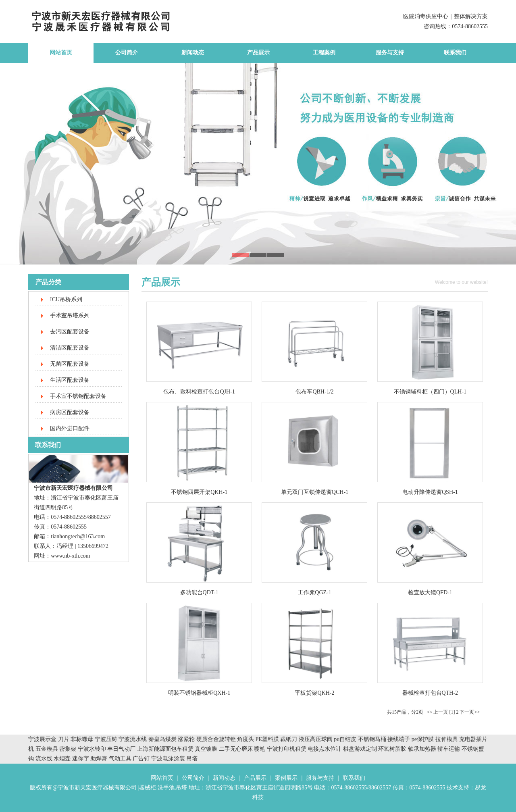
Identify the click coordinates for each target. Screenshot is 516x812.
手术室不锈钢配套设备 (78, 396)
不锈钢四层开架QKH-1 (199, 492)
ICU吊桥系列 (66, 299)
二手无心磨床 (236, 749)
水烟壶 (62, 759)
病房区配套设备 (70, 412)
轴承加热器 (422, 749)
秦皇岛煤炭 (162, 739)
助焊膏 (99, 759)
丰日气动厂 (122, 749)
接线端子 (399, 739)
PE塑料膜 (267, 739)
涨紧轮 (186, 739)
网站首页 (61, 53)
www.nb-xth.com (70, 556)
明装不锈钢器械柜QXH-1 (199, 693)
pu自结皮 (345, 739)
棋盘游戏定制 (360, 749)
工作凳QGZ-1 (314, 592)
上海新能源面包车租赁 (166, 749)
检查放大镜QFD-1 (430, 592)
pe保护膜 (423, 739)
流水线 (44, 759)
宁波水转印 (93, 749)
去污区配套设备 (70, 332)
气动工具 (120, 759)
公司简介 (127, 53)
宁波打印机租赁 (287, 749)
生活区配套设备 (70, 380)
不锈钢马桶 (373, 739)
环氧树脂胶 (392, 749)
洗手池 (166, 788)
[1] (452, 712)
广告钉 (141, 759)
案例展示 (286, 778)
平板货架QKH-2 (314, 693)
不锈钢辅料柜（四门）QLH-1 (430, 392)
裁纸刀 (289, 739)
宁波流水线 (133, 739)
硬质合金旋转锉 (216, 739)
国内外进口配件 (70, 428)
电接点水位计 (325, 749)
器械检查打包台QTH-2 (430, 693)
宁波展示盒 (42, 739)
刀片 (64, 739)
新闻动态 (193, 53)
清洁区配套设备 (70, 348)
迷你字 (81, 759)
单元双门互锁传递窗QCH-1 (315, 492)
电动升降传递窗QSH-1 (430, 492)
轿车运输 (449, 749)
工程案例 (324, 53)
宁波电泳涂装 (168, 759)
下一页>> (470, 712)
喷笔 (260, 749)
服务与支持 (390, 53)
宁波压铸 (106, 739)
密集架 (69, 749)
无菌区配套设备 (70, 364)
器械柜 (148, 788)
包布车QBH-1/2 (314, 392)
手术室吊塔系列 (70, 315)
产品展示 (258, 53)
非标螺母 (82, 739)
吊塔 (192, 759)
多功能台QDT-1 (199, 592)
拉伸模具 (447, 739)
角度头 (246, 739)
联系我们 (455, 53)
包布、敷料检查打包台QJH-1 (199, 392)
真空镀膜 (206, 749)
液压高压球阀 (316, 739)
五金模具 (48, 749)
